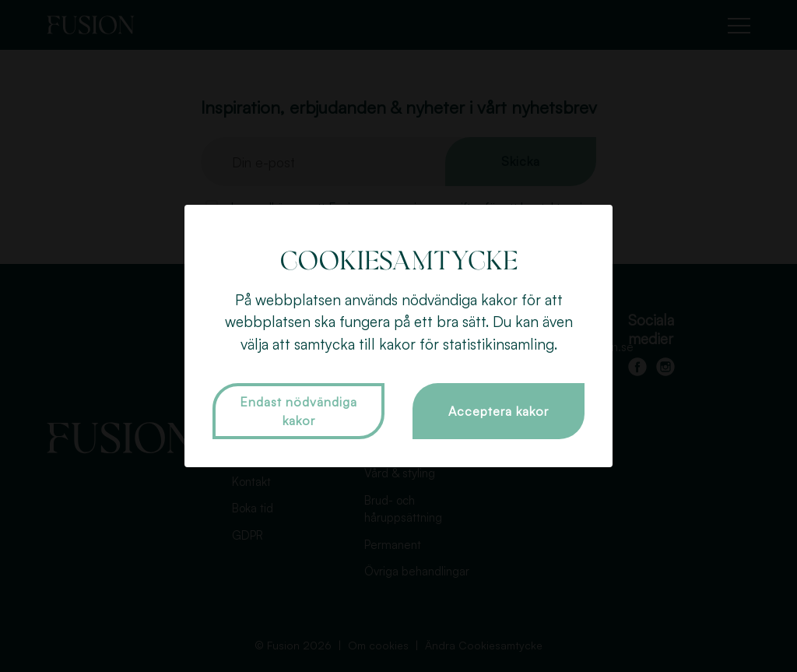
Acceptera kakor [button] (499, 411)
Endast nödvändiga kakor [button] (298, 411)
